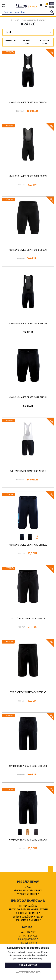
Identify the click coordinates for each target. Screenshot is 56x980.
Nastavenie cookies (28, 972)
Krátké (42, 20)
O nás (28, 887)
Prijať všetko (28, 965)
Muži (17, 20)
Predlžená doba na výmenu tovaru (28, 910)
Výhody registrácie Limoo (28, 891)
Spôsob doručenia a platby (28, 917)
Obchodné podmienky (28, 913)
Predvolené (10, 41)
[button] (52, 5)
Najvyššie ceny (45, 42)
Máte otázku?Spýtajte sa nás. (28, 934)
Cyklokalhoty (29, 20)
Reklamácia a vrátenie (28, 920)
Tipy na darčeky (28, 906)
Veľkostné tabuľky (28, 894)
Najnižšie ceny (27, 42)
